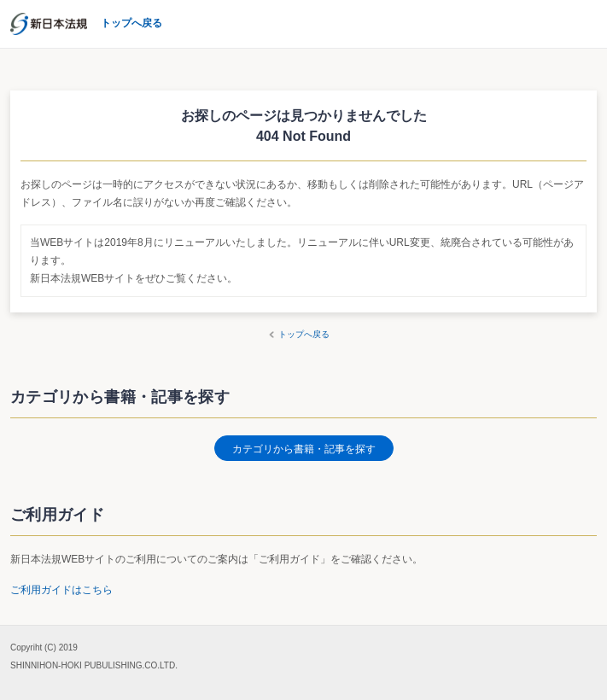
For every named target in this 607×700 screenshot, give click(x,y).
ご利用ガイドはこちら (61, 590)
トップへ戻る (304, 334)
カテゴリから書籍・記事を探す (304, 449)
